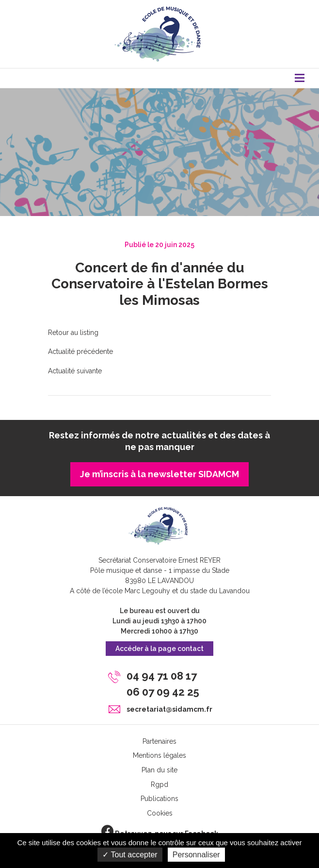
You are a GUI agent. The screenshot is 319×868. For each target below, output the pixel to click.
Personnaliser (196, 855)
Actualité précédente (80, 351)
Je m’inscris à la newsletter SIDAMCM (159, 474)
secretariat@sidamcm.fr (169, 709)
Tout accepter (130, 855)
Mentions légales (159, 755)
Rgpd (159, 785)
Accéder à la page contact (159, 649)
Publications (159, 799)
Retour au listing (73, 333)
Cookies (160, 813)
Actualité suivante (75, 371)
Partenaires (159, 741)
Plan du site (159, 770)
